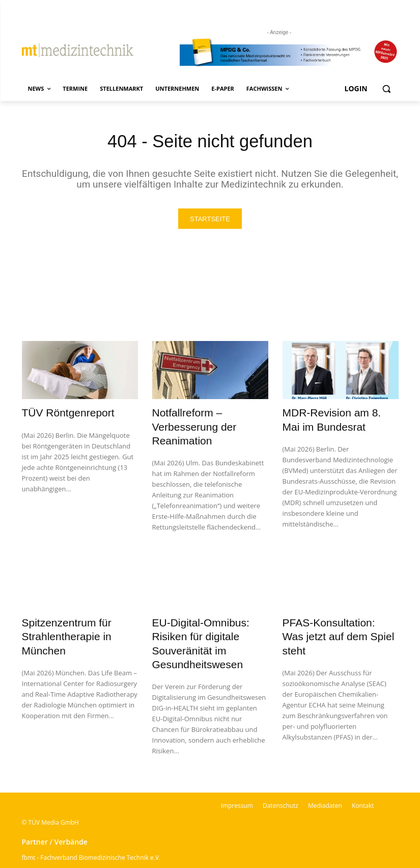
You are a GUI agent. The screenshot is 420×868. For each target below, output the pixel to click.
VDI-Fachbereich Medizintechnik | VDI (76, 843)
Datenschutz (281, 778)
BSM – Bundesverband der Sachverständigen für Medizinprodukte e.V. (121, 857)
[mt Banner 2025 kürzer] (289, 53)
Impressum (237, 778)
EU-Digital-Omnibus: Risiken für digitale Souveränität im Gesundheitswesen (207, 626)
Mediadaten (325, 778)
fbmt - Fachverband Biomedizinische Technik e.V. (91, 830)
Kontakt (363, 778)
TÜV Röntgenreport (59, 414)
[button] (387, 89)
